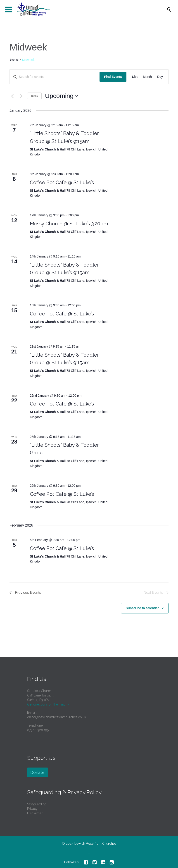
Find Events (113, 77)
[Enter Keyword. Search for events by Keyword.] (55, 77)
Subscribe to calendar (142, 608)
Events (14, 60)
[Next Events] (21, 96)
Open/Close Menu (8, 9)
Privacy (32, 809)
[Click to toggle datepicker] (61, 96)
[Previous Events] (12, 96)
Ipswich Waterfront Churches (95, 844)
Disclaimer (35, 813)
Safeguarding (37, 804)
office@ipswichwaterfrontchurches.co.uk (57, 717)
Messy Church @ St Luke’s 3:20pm (69, 224)
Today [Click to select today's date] (34, 96)
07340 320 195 (38, 730)
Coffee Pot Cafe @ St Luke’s (62, 182)
